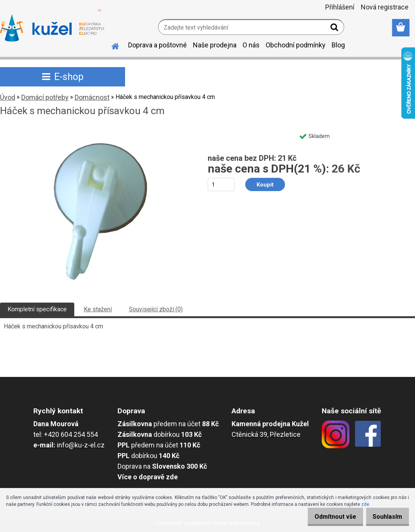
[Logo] (52, 28)
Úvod (8, 97)
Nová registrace (385, 7)
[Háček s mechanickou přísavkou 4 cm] (97, 131)
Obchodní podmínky (296, 45)
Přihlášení (340, 7)
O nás (251, 45)
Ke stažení (98, 309)
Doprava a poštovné (157, 45)
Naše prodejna (215, 45)
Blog (338, 45)
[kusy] (221, 184)
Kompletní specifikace (37, 309)
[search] (335, 29)
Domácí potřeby (45, 97)
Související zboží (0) (156, 309)
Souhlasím (385, 517)
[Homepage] (111, 45)
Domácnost (92, 97)
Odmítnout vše (327, 517)
